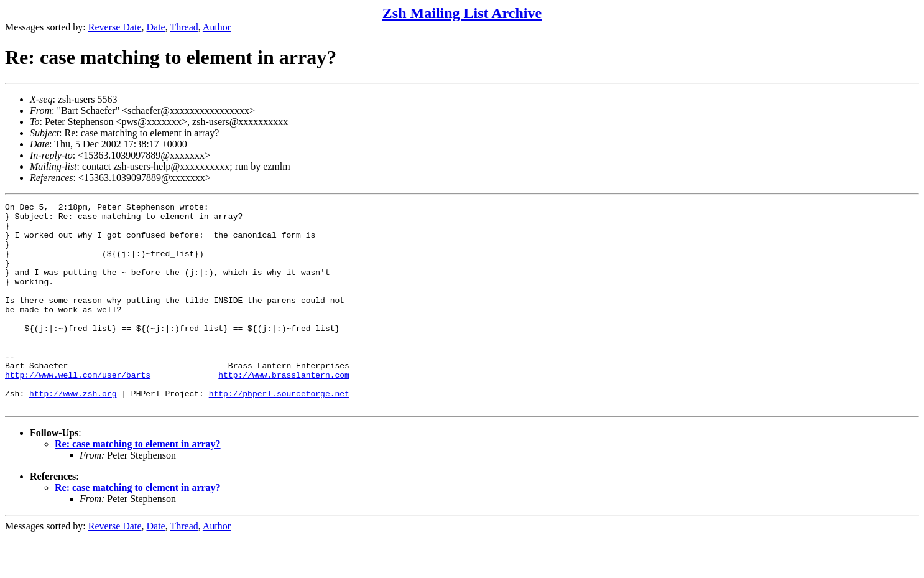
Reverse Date (115, 27)
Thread (184, 27)
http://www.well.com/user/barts (78, 410)
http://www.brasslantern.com (284, 410)
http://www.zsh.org (73, 432)
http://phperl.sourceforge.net (279, 432)
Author (217, 27)
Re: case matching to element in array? (138, 485)
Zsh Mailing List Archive (462, 13)
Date (156, 27)
